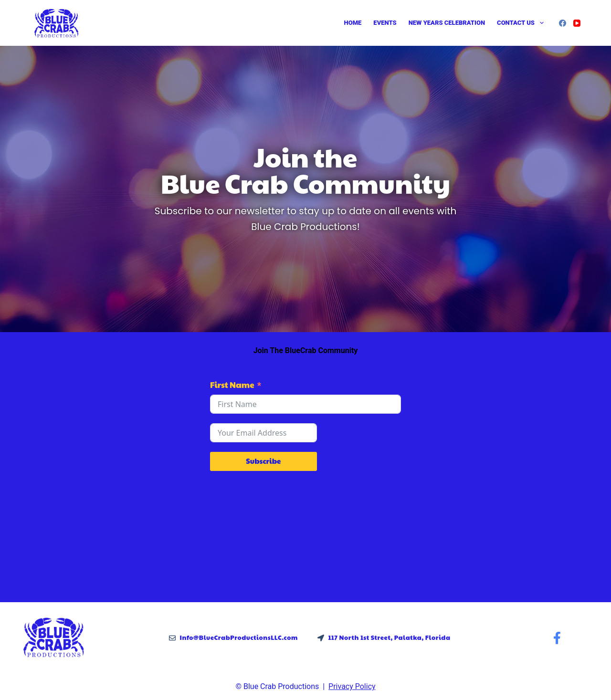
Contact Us (522, 23)
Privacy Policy (352, 686)
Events (385, 23)
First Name (232, 385)
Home (353, 23)
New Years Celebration (447, 23)
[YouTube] (577, 23)
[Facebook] (563, 23)
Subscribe (263, 461)
